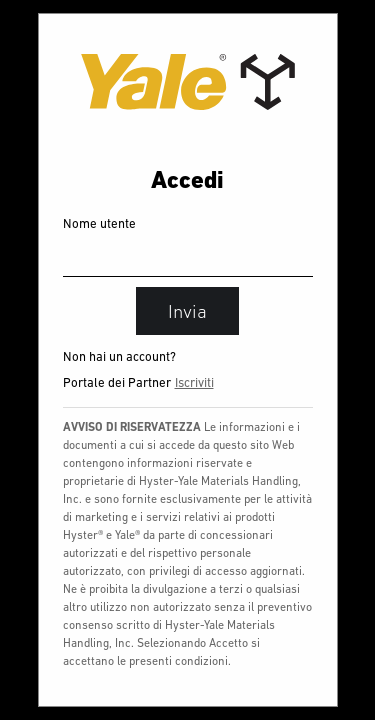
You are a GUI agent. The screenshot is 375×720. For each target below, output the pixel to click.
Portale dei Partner (117, 382)
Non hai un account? (119, 356)
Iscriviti (194, 382)
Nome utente (99, 223)
